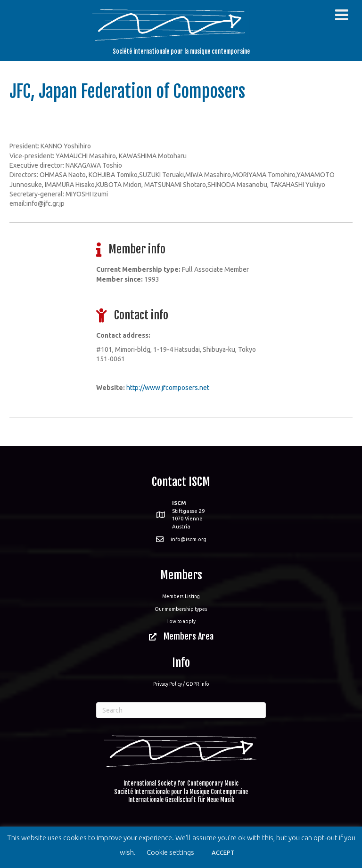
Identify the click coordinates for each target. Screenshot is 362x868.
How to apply (181, 621)
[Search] (181, 710)
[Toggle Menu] (341, 15)
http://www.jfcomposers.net (168, 388)
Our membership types (181, 609)
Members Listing (181, 596)
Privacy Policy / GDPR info (181, 684)
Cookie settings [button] (170, 852)
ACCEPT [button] (223, 852)
